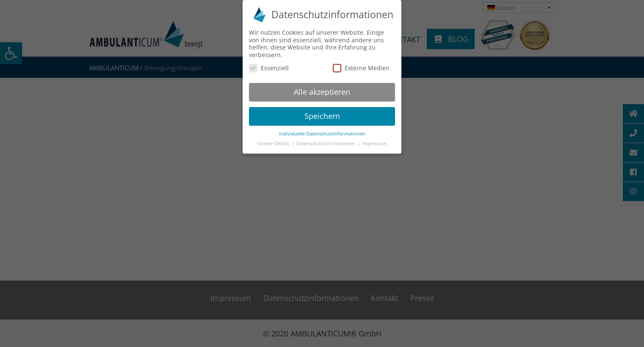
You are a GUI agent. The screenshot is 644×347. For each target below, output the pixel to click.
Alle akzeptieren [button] (322, 89)
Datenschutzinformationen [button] (326, 140)
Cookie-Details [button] (274, 140)
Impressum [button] (374, 140)
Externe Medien (361, 65)
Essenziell (269, 65)
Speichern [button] (322, 113)
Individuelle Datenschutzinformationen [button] (322, 130)
